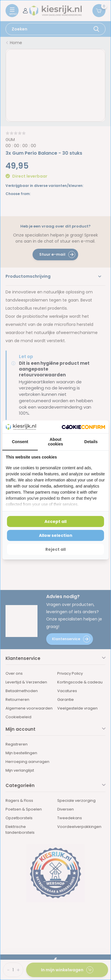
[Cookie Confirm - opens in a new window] (83, 427)
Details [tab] (91, 442)
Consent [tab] (20, 442)
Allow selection (56, 535)
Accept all (55, 521)
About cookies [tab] (55, 442)
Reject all (55, 549)
